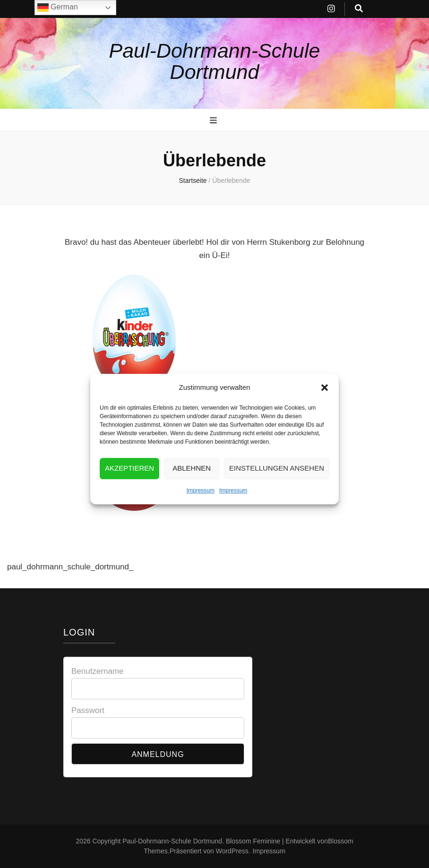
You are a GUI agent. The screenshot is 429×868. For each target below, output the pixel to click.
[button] (325, 397)
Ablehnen (192, 478)
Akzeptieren (129, 478)
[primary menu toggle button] (214, 120)
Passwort (88, 710)
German (58, 8)
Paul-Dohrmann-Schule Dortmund (215, 61)
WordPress (232, 851)
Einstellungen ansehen (277, 478)
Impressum (201, 500)
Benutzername (98, 671)
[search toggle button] (359, 9)
